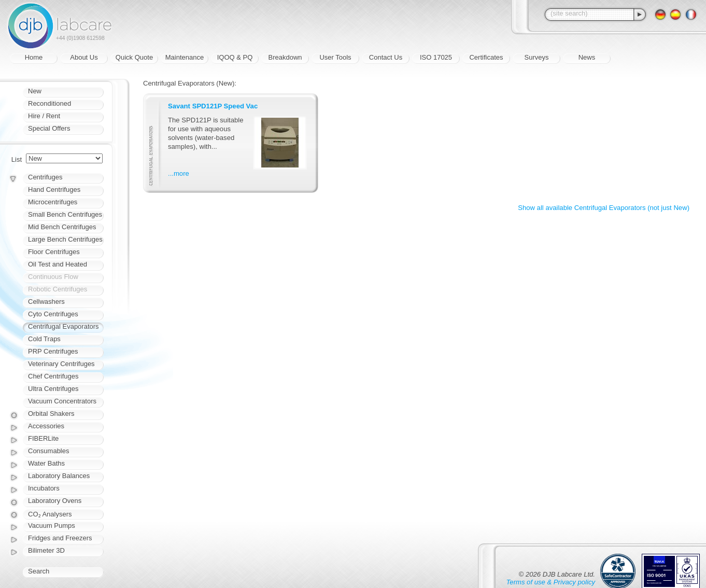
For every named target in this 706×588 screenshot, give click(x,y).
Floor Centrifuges (54, 252)
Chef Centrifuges (53, 376)
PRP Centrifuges (53, 351)
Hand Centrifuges (54, 190)
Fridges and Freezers (60, 538)
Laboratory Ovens (55, 501)
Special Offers (49, 128)
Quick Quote (134, 57)
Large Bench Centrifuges (65, 239)
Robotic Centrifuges (58, 289)
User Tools (335, 57)
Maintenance (185, 57)
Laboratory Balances (59, 476)
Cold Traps (44, 339)
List (17, 159)
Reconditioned (50, 103)
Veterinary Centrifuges (61, 364)
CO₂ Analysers (50, 514)
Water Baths (46, 463)
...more (179, 173)
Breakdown (285, 57)
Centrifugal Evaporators (63, 326)
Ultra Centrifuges (53, 389)
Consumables (49, 451)
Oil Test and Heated (58, 264)
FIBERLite (43, 438)
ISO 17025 (436, 57)
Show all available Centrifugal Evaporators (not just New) (604, 208)
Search (39, 571)
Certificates (486, 57)
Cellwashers (46, 302)
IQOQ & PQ (235, 57)
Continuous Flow (53, 277)
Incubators (44, 488)
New (35, 91)
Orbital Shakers (51, 414)
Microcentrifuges (53, 202)
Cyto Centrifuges (53, 314)
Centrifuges (45, 177)
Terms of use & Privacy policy (551, 582)
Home (34, 57)
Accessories (46, 426)
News (587, 57)
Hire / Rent (44, 116)
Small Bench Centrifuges (65, 214)
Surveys (537, 57)
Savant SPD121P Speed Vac (213, 106)
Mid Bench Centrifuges (62, 227)
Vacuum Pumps (52, 526)
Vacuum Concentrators (62, 401)
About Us (84, 57)
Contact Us (386, 57)
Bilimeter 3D (46, 550)
